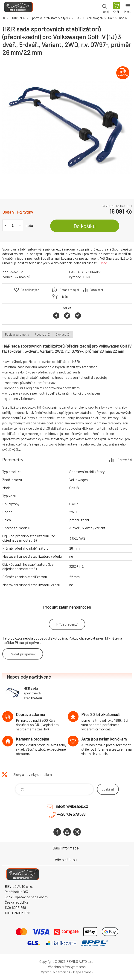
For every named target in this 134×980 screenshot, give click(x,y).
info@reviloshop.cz (72, 806)
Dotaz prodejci (69, 290)
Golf (111, 18)
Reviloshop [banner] (18, 8)
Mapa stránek (83, 972)
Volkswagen (95, 18)
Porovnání (96, 290)
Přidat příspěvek (23, 654)
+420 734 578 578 (71, 814)
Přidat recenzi (67, 624)
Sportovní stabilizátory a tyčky (50, 18)
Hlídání (64, 297)
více (104, 263)
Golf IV (123, 18)
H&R (78, 18)
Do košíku (85, 226)
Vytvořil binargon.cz (56, 972)
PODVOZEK (18, 18)
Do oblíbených (30, 290)
